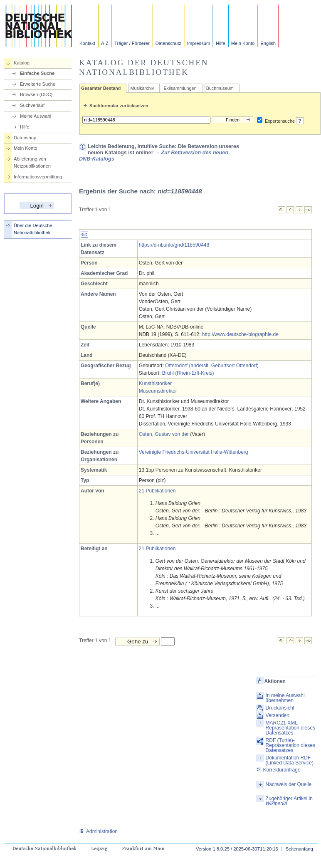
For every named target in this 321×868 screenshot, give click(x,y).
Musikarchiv (142, 88)
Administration (98, 831)
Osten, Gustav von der (164, 434)
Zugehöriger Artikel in (289, 801)
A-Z (105, 43)
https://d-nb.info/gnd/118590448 (174, 245)
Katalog (22, 63)
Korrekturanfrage (278, 770)
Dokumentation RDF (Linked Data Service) (290, 760)
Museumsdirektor (158, 391)
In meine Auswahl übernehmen (285, 698)
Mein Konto (243, 43)
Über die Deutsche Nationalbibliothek (33, 229)
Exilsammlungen (180, 88)
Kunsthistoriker (155, 383)
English (268, 43)
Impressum (199, 43)
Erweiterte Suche (38, 84)
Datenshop (25, 138)
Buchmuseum (220, 88)
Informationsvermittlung (38, 177)
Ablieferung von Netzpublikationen (32, 162)
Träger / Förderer (132, 43)
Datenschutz (168, 43)
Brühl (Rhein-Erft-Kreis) (188, 373)
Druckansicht (280, 708)
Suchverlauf (32, 105)
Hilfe (220, 43)
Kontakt (87, 43)
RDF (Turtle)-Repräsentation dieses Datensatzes (290, 745)
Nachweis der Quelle (289, 784)
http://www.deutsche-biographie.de (240, 334)
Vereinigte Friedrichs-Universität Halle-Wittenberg (194, 452)
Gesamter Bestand (101, 88)
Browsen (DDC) (36, 94)
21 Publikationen (157, 491)
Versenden (278, 715)
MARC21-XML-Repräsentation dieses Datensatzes (290, 728)
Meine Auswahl (36, 116)
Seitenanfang (299, 849)
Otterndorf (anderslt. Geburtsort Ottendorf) (212, 366)
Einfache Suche (37, 73)
